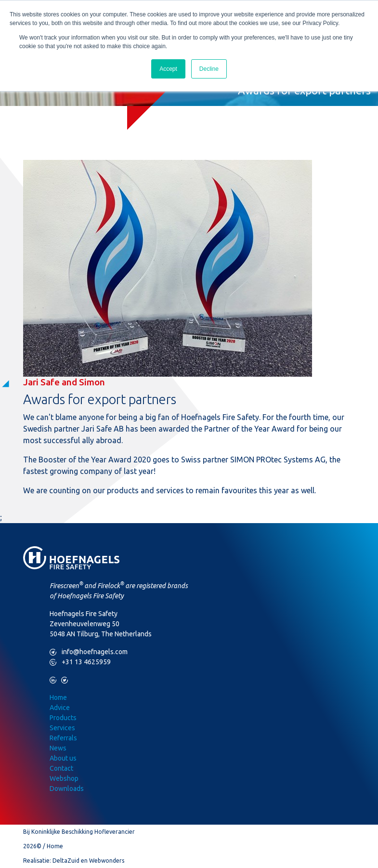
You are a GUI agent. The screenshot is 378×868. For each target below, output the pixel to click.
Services (62, 728)
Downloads (67, 789)
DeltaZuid (66, 861)
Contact (61, 768)
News (58, 748)
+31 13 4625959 (80, 662)
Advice (60, 708)
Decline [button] (209, 69)
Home (58, 697)
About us (63, 758)
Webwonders (107, 861)
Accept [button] (168, 69)
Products (63, 718)
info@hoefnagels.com (89, 652)
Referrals (63, 738)
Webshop (64, 778)
